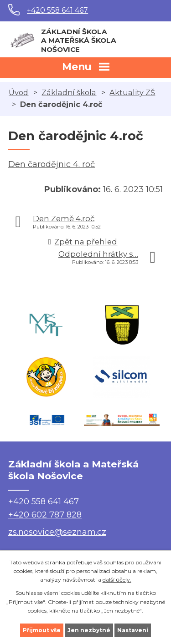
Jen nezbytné (89, 630)
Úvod (18, 92)
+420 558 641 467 (57, 10)
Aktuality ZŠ (132, 92)
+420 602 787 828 (45, 515)
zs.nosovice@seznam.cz (57, 532)
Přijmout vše (42, 630)
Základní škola (69, 92)
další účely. (117, 580)
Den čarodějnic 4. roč (52, 164)
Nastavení (133, 630)
